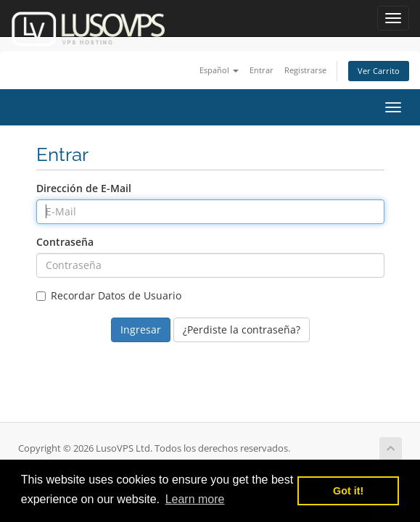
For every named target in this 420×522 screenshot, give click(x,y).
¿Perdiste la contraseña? (242, 330)
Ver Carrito (379, 71)
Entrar (262, 70)
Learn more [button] (195, 499)
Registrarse (305, 70)
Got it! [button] (348, 491)
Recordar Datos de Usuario (109, 295)
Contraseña (65, 242)
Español (219, 70)
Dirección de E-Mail (84, 188)
